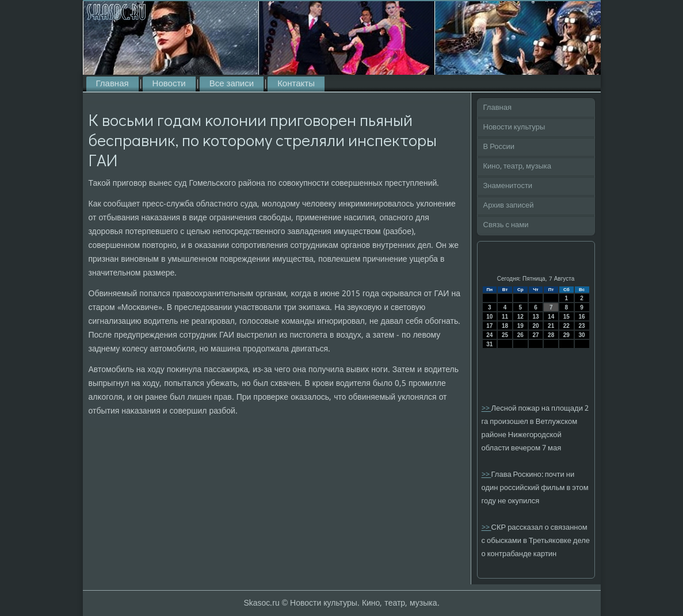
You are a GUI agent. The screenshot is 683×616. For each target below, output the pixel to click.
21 (551, 326)
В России (499, 147)
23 (582, 326)
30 (582, 335)
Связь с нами (506, 225)
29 (566, 335)
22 (566, 326)
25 (505, 335)
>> (487, 409)
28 (551, 335)
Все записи (232, 84)
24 (489, 335)
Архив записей (509, 206)
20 (535, 326)
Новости (169, 84)
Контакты (296, 84)
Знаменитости (508, 186)
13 (535, 317)
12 (520, 317)
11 (505, 317)
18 (505, 326)
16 (582, 317)
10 (489, 317)
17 (489, 326)
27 (535, 335)
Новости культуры (514, 127)
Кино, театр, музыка (518, 167)
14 (551, 317)
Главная (112, 84)
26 (520, 335)
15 (566, 317)
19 (520, 326)
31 (489, 344)
